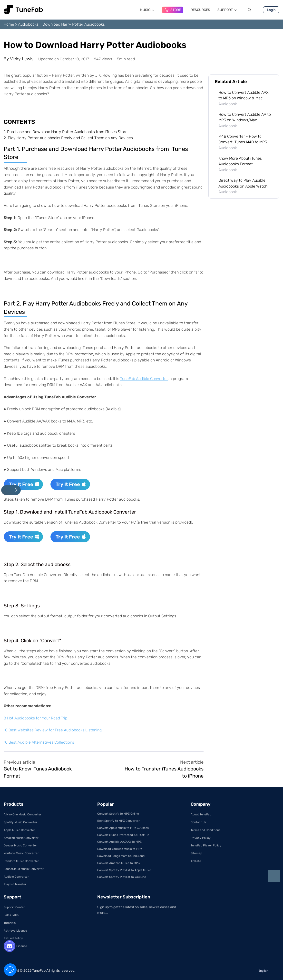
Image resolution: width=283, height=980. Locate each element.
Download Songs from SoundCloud (121, 856)
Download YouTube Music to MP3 (120, 849)
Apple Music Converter (19, 830)
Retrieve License (15, 931)
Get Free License (15, 946)
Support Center (14, 907)
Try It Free (24, 484)
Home (9, 24)
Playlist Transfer (15, 884)
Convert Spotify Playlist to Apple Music (124, 870)
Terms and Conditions (205, 830)
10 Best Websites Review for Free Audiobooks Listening (53, 730)
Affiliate (196, 861)
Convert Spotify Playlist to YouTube (122, 877)
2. (68, 138)
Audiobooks (28, 24)
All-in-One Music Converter (23, 814)
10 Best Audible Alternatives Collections (39, 742)
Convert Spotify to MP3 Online (118, 814)
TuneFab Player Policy (206, 845)
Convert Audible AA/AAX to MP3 (119, 842)
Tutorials (10, 923)
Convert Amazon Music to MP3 (118, 863)
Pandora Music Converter (21, 861)
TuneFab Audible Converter (144, 379)
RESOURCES (200, 10)
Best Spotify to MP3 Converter (118, 821)
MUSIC (147, 10)
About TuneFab (201, 814)
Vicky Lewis (22, 59)
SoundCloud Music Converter (24, 869)
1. (66, 132)
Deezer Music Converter (20, 845)
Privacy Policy (201, 838)
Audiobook (228, 104)
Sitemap (196, 853)
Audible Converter (16, 877)
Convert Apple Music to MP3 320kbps (123, 828)
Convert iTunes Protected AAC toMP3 (123, 835)
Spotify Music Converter (20, 822)
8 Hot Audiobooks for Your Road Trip (35, 718)
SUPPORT (227, 10)
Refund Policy (13, 938)
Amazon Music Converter (21, 838)
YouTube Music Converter (21, 853)
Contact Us (198, 822)
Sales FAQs (11, 915)
